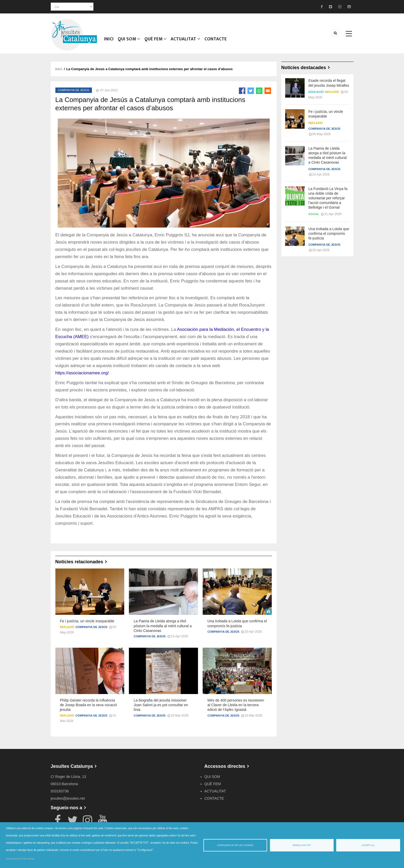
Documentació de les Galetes (20, 859)
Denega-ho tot (302, 845)
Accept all (368, 845)
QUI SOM (129, 40)
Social (314, 214)
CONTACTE (215, 40)
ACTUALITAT (185, 40)
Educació (316, 92)
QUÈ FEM (155, 40)
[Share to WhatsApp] (259, 91)
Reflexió (67, 627)
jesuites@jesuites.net (68, 798)
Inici (109, 40)
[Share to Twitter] (251, 91)
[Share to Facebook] (242, 91)
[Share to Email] (268, 91)
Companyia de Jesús (74, 90)
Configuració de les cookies (235, 845)
